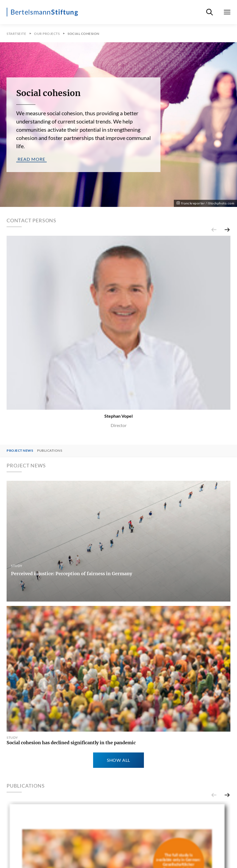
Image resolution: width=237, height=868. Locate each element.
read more (31, 159)
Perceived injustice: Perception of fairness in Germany (72, 574)
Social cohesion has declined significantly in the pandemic (71, 743)
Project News (20, 451)
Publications (50, 451)
